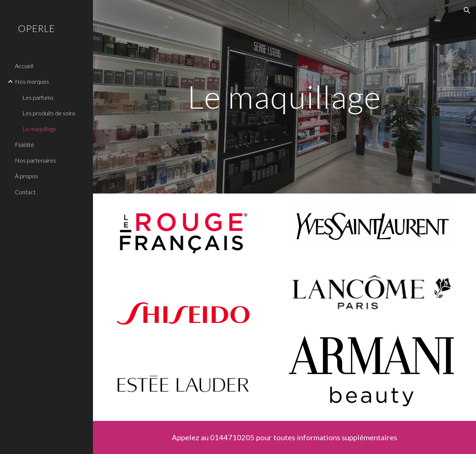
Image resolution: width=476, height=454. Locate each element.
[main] (284, 97)
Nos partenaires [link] (36, 160)
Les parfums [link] (38, 97)
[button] (467, 10)
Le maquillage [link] (39, 129)
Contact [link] (25, 192)
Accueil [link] (24, 66)
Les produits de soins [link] (49, 113)
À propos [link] (26, 176)
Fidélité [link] (25, 145)
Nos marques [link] (32, 81)
